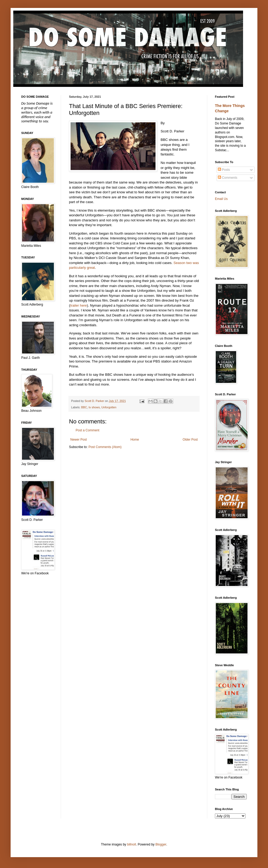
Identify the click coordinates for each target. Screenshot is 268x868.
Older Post (190, 440)
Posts (224, 170)
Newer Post (79, 440)
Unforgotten (109, 407)
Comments (228, 178)
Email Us (221, 199)
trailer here (78, 305)
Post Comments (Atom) (105, 447)
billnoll (131, 844)
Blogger (161, 844)
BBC (84, 407)
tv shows (94, 407)
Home (135, 440)
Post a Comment (87, 430)
